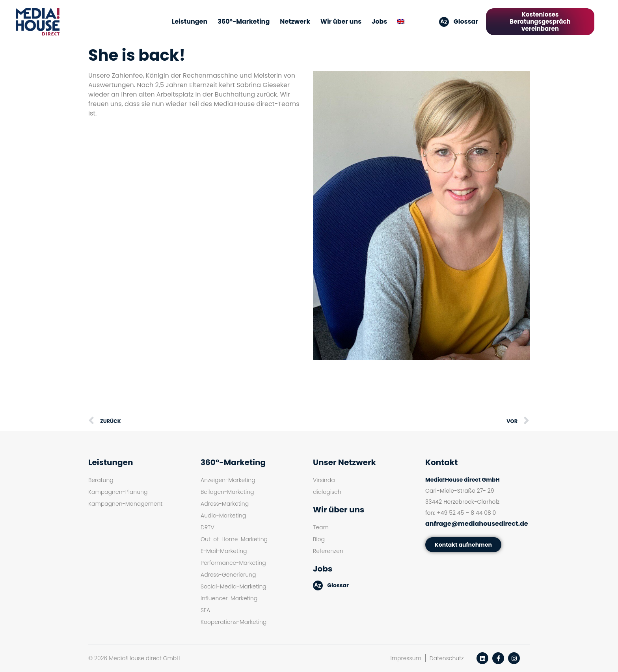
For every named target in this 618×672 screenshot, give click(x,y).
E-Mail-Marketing (224, 551)
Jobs (379, 21)
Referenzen (328, 551)
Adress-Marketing (225, 504)
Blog (319, 539)
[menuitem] (401, 22)
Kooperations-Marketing (234, 622)
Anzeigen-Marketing (228, 480)
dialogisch (327, 492)
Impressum (406, 658)
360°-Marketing (244, 21)
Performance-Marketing (233, 563)
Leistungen (190, 21)
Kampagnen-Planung (118, 492)
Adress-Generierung (228, 575)
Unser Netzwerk (344, 462)
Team (321, 527)
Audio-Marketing (223, 516)
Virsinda (324, 480)
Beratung (101, 480)
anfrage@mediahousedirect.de (477, 524)
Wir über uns (341, 21)
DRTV (208, 527)
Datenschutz (447, 658)
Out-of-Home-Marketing (234, 539)
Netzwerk (295, 21)
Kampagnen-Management (125, 504)
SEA (205, 610)
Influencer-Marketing (229, 598)
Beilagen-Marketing (227, 492)
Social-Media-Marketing (234, 586)
